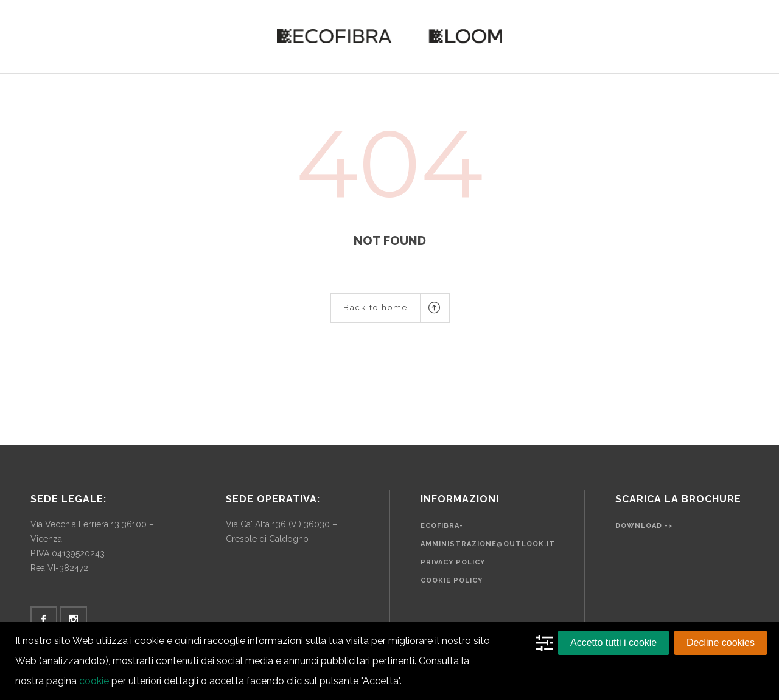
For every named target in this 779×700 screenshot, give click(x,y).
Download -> (644, 526)
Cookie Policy (452, 580)
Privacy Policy (453, 562)
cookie (94, 681)
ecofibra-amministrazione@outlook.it (488, 535)
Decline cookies (721, 643)
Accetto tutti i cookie (613, 643)
